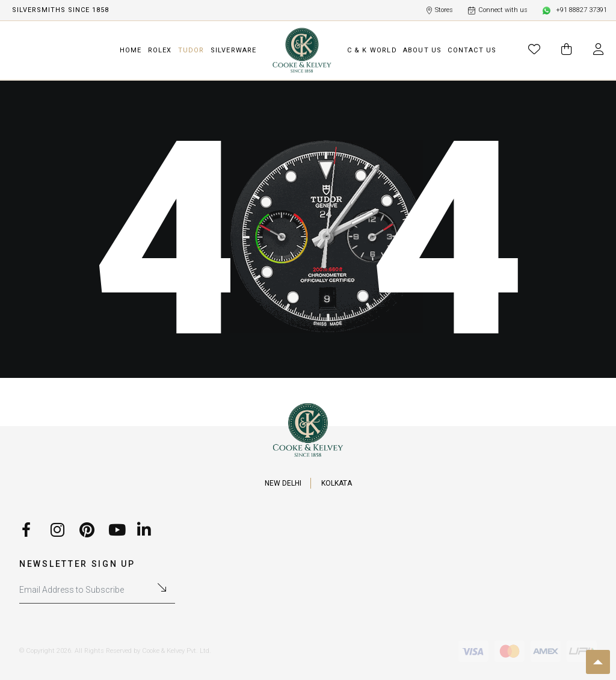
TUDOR (191, 50)
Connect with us (498, 10)
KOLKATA (337, 483)
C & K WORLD (372, 50)
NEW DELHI (283, 483)
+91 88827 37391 (575, 10)
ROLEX (160, 50)
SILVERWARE (234, 50)
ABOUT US (423, 50)
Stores (440, 10)
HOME (131, 50)
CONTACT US (472, 50)
